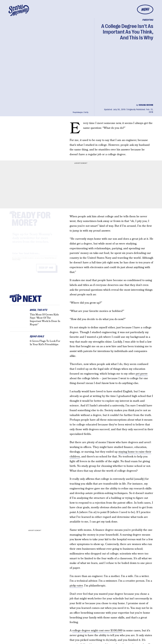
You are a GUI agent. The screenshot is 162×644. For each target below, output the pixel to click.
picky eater (76, 586)
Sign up (43, 270)
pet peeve (142, 374)
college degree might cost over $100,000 (97, 631)
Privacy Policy (16, 262)
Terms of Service (49, 261)
